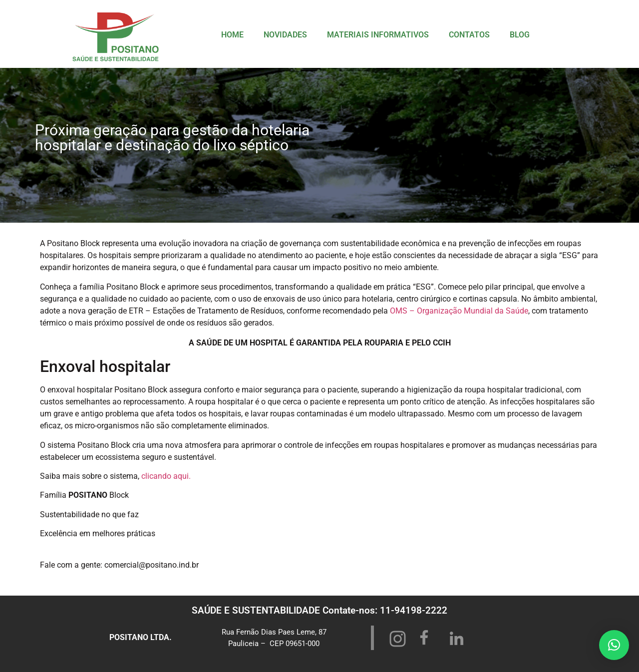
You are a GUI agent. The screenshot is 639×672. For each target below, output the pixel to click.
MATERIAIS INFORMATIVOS (378, 35)
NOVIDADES (285, 35)
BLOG (520, 35)
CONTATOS (469, 35)
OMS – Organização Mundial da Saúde (459, 311)
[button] (614, 645)
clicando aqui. (166, 476)
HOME (232, 35)
